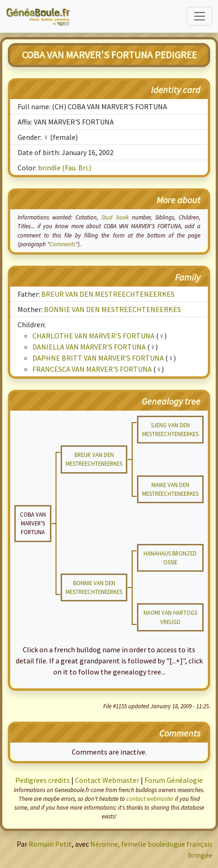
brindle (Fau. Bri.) (65, 168)
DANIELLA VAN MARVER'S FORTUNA (89, 347)
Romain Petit (50, 844)
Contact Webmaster (107, 780)
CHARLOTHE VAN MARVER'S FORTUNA (93, 336)
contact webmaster (150, 799)
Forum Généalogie (174, 780)
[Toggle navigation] (199, 16)
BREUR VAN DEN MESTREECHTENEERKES (108, 294)
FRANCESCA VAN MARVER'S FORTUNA (92, 369)
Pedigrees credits (43, 780)
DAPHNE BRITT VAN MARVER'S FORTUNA (98, 358)
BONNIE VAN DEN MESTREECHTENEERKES (112, 309)
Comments (62, 244)
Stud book (115, 217)
